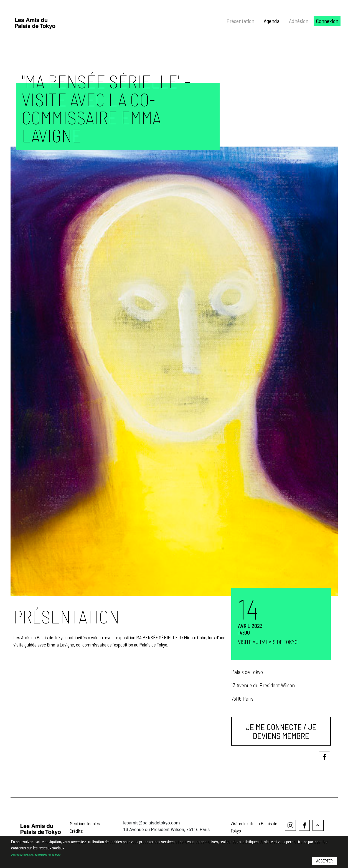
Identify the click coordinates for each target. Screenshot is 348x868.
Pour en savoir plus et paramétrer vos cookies (36, 855)
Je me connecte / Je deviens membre (281, 731)
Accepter (324, 862)
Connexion (327, 21)
